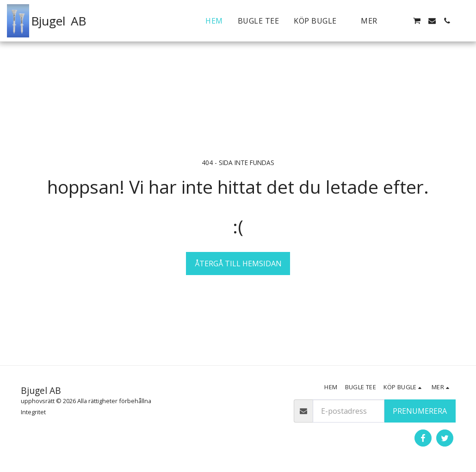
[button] (417, 21)
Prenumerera (420, 411)
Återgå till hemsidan (238, 264)
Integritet (33, 412)
